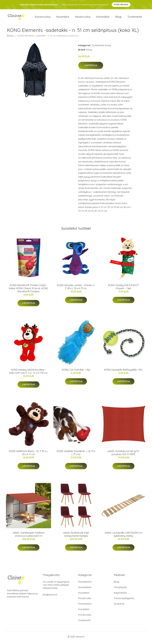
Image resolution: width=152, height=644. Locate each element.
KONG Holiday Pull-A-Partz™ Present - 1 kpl (123, 289)
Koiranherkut (85, 606)
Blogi (118, 18)
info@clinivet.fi (50, 597)
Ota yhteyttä (120, 589)
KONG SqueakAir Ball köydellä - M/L (123, 372)
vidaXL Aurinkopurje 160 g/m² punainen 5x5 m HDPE (123, 455)
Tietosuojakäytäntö (124, 600)
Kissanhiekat (85, 589)
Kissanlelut (63, 18)
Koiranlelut (103, 18)
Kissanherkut (85, 584)
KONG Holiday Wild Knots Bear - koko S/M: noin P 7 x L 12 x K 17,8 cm (28, 373)
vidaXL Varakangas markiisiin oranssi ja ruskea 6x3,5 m (28, 536)
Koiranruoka (43, 18)
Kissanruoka (83, 18)
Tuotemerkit (135, 18)
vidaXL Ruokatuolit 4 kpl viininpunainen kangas (76, 536)
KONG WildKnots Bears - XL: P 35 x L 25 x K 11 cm (28, 455)
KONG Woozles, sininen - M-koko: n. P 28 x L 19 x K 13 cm (76, 289)
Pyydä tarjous (121, 5)
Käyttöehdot (120, 595)
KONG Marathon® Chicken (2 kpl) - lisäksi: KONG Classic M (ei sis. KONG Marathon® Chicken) (28, 290)
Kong (108, 47)
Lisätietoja (91, 67)
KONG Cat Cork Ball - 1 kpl (76, 372)
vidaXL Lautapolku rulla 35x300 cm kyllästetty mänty (123, 536)
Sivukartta (119, 606)
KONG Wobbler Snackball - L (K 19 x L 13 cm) (76, 455)
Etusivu (11, 38)
